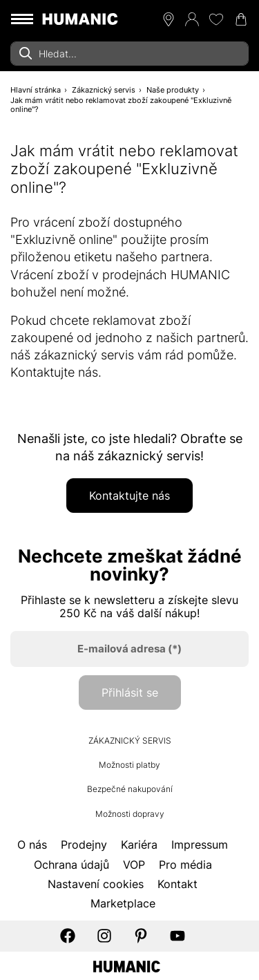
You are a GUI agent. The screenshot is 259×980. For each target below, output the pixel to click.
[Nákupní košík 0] (241, 19)
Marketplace (123, 903)
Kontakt (178, 884)
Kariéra (139, 845)
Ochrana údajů (71, 865)
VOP (134, 865)
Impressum (200, 845)
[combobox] (129, 54)
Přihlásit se (130, 692)
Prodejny (84, 845)
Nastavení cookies (96, 884)
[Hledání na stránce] (129, 54)
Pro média (185, 865)
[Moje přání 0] (216, 19)
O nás (32, 845)
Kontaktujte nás (129, 496)
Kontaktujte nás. (58, 372)
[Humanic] (127, 965)
